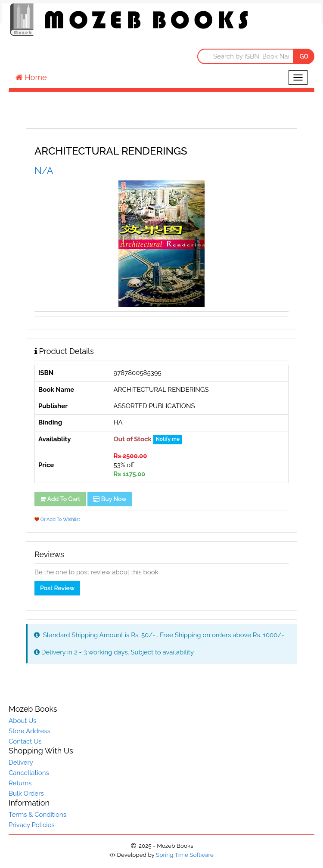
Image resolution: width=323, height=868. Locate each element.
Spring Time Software (185, 855)
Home (31, 77)
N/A (44, 170)
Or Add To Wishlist (57, 519)
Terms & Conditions (37, 815)
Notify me (168, 439)
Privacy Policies (32, 825)
